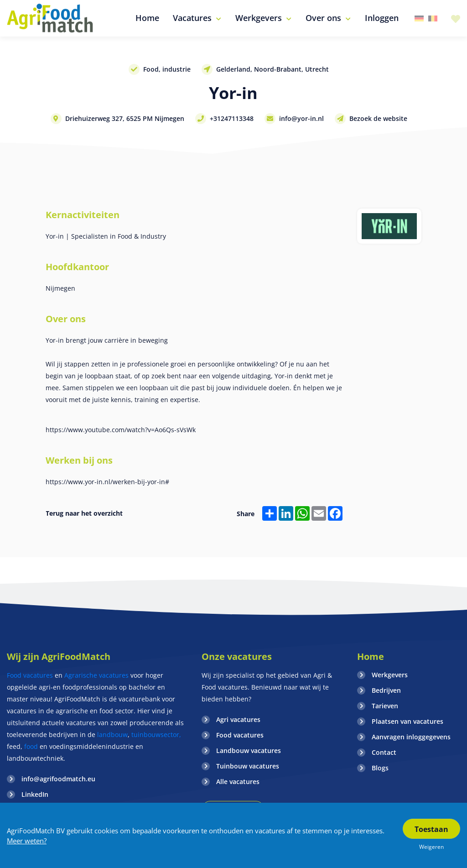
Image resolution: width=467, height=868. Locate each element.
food (31, 746)
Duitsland (419, 18)
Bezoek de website (378, 118)
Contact (384, 752)
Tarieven (385, 706)
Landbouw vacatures (249, 750)
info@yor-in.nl (301, 118)
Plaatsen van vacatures (407, 721)
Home (371, 656)
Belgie (433, 18)
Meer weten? (27, 841)
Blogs (380, 768)
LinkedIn (35, 794)
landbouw (112, 735)
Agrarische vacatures (97, 675)
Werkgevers (390, 675)
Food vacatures (30, 675)
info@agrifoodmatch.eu (58, 779)
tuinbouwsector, (156, 735)
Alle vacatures (238, 782)
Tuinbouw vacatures (248, 766)
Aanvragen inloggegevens (411, 737)
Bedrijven (386, 690)
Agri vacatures (238, 719)
